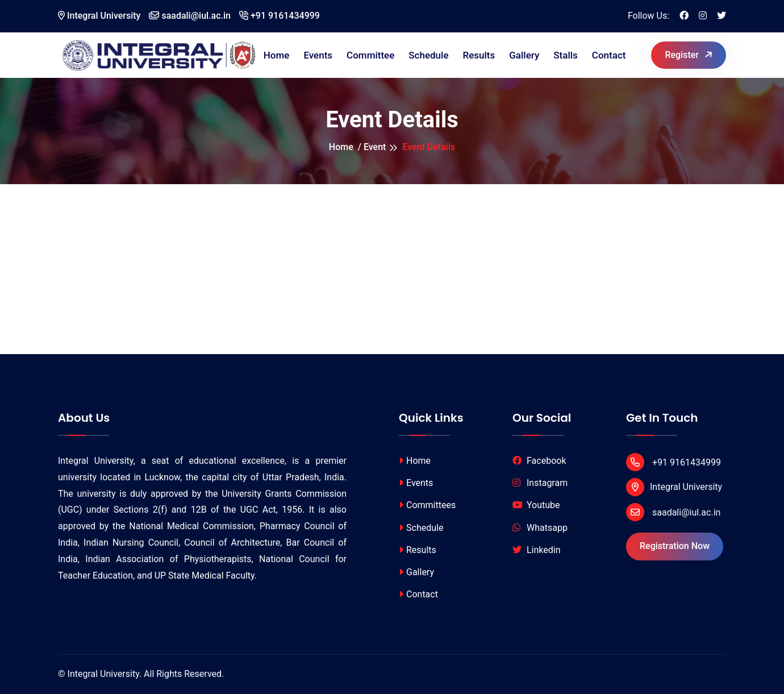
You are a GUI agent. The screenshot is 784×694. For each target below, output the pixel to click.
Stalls (566, 55)
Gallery (524, 55)
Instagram (540, 483)
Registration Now (675, 546)
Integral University (99, 16)
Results (479, 55)
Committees (427, 505)
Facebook (539, 461)
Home (277, 55)
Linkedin (537, 550)
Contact (609, 55)
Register (689, 54)
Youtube (536, 505)
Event (375, 147)
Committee (370, 55)
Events (318, 55)
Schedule (428, 55)
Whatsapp (540, 528)
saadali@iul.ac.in (190, 16)
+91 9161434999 (280, 16)
